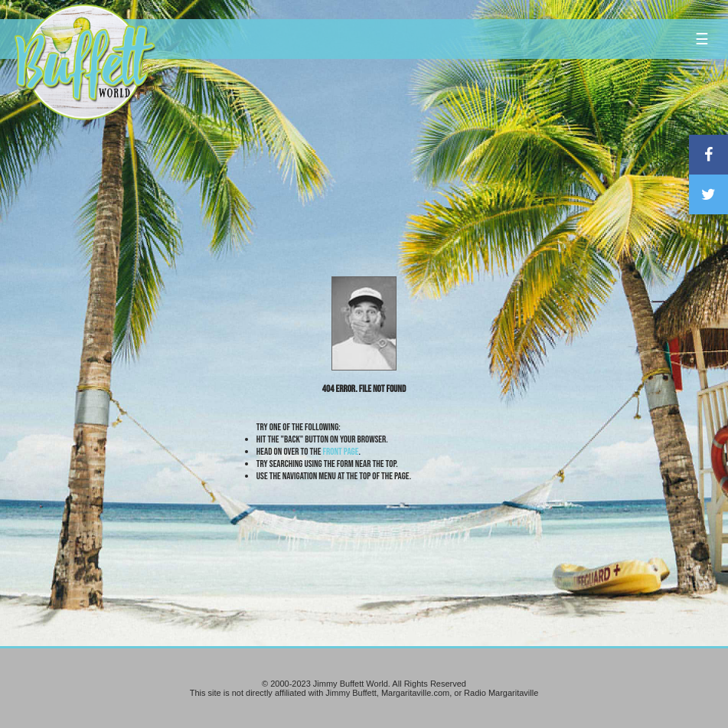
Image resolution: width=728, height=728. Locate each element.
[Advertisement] (435, 142)
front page (341, 452)
